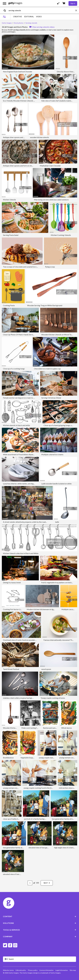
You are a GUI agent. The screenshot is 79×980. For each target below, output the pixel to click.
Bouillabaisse (8, 758)
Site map (73, 970)
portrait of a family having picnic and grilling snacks (44, 819)
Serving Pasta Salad (11, 235)
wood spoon (46, 669)
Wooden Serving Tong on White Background (45, 305)
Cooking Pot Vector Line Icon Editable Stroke (21, 609)
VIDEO (39, 17)
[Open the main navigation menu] (4, 3)
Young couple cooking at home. (53, 698)
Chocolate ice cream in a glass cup (47, 369)
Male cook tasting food (31, 728)
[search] (6, 10)
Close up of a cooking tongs (14, 369)
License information (46, 970)
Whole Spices (67, 728)
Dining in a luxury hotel (12, 582)
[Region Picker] (40, 959)
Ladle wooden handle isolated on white (56, 484)
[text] (42, 10)
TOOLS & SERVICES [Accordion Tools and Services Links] (40, 930)
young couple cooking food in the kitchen (40, 788)
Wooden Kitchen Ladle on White (16, 728)
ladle (57, 522)
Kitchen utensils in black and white (16, 425)
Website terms (8, 970)
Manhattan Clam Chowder (50, 166)
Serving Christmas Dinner (51, 398)
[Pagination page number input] (30, 883)
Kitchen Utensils (9, 200)
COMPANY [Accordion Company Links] (40, 936)
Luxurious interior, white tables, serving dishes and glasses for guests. (30, 484)
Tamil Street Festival (11, 669)
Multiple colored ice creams (52, 454)
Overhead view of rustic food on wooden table (21, 640)
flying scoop (50, 267)
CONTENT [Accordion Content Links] (40, 916)
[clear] (77, 10)
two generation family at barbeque (17, 848)
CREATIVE (18, 17)
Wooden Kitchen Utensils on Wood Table (58, 335)
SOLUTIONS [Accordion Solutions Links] (40, 923)
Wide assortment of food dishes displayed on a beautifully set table (29, 454)
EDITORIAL (29, 17)
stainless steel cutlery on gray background (20, 698)
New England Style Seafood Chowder (18, 72)
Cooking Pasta (9, 305)
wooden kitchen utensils (39, 137)
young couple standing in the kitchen (53, 758)
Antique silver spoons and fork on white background (23, 137)
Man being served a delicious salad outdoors (51, 200)
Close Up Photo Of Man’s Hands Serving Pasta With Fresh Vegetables (30, 335)
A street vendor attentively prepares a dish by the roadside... (26, 522)
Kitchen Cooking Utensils (61, 235)
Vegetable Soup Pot (28, 758)
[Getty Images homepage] (15, 3)
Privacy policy (33, 970)
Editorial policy (21, 970)
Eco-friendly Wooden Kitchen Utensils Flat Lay (21, 101)
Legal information (62, 970)
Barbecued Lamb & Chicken (54, 728)
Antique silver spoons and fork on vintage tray (21, 166)
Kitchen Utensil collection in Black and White (21, 553)
